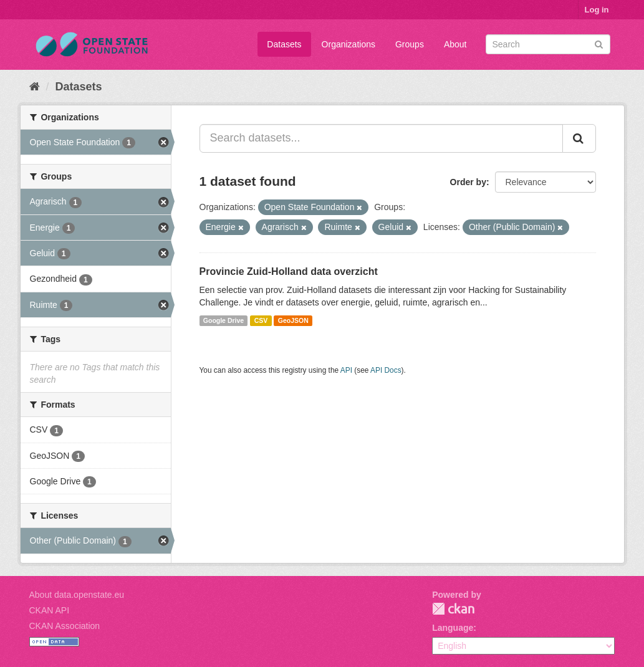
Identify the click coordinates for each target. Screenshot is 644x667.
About (455, 44)
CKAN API (50, 610)
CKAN (453, 609)
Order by (468, 182)
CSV (261, 320)
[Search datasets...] (381, 138)
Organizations (348, 44)
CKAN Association (65, 626)
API (346, 370)
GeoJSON (293, 320)
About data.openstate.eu (77, 595)
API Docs (386, 370)
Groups (410, 44)
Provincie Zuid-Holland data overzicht (289, 271)
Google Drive (223, 320)
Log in (597, 10)
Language (453, 628)
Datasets (284, 44)
